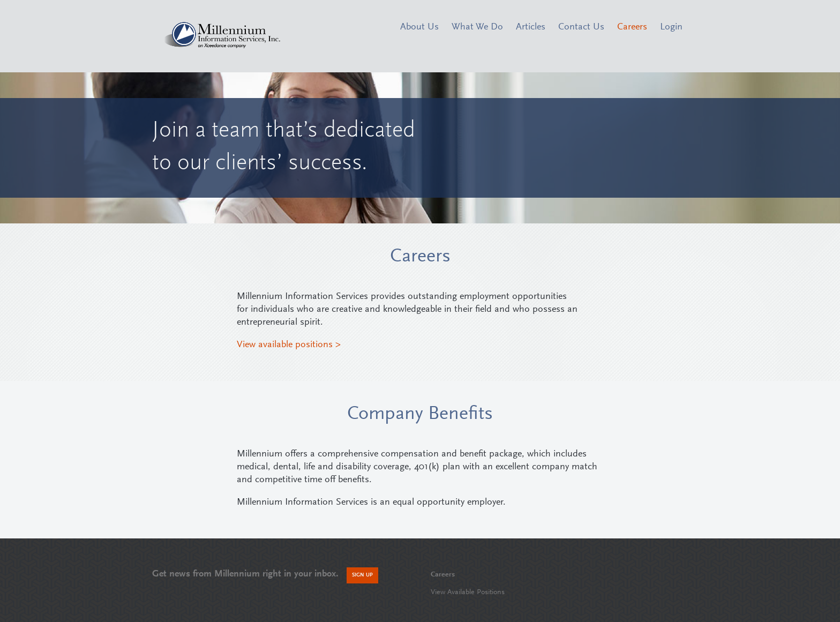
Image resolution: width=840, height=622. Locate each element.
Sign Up (362, 575)
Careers (632, 27)
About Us (419, 27)
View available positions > (289, 345)
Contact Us (581, 27)
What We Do (477, 27)
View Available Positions (468, 593)
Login (671, 27)
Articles (531, 27)
